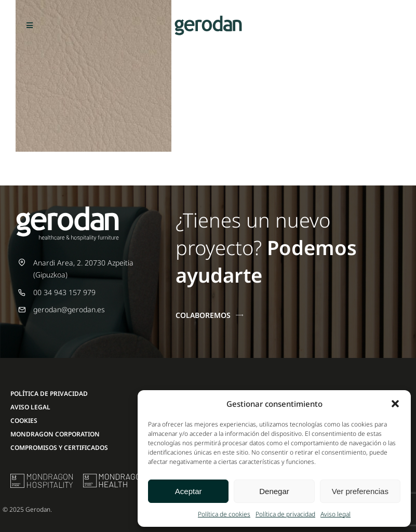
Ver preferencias (360, 491)
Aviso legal (336, 514)
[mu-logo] (42, 477)
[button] (395, 404)
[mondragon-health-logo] (114, 477)
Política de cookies (224, 514)
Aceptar (189, 491)
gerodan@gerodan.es (69, 309)
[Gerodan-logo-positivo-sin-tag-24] (208, 19)
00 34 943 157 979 (64, 292)
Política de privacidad (285, 514)
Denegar (274, 491)
